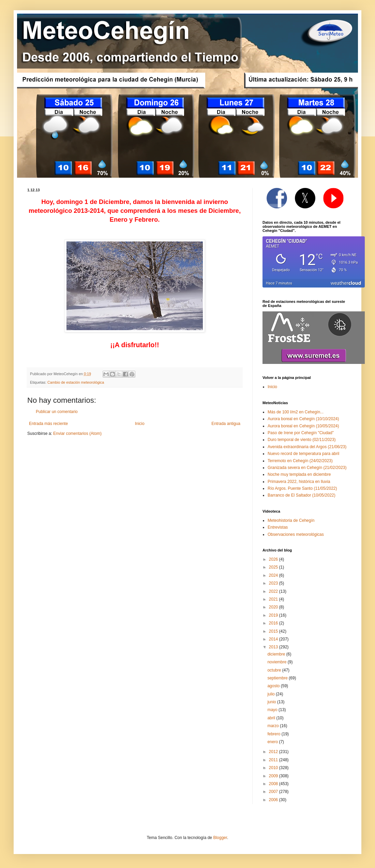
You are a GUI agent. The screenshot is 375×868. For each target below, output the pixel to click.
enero (273, 742)
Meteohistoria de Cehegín (291, 520)
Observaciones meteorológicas (296, 534)
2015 (274, 631)
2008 (274, 784)
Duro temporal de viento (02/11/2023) (302, 440)
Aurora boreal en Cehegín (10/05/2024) (303, 426)
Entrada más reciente (48, 424)
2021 (274, 599)
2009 (274, 776)
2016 (274, 623)
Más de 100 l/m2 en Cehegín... (296, 412)
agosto (274, 686)
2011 (274, 760)
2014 (274, 639)
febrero (274, 734)
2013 (274, 647)
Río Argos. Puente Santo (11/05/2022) (302, 488)
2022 (274, 591)
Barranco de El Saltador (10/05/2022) (302, 495)
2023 (274, 583)
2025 (274, 567)
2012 (274, 752)
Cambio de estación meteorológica (76, 382)
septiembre (278, 678)
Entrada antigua (226, 424)
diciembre (277, 654)
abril (272, 718)
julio (272, 694)
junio (272, 702)
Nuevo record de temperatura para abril (303, 454)
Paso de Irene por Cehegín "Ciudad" (301, 433)
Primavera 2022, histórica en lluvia (299, 482)
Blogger (220, 838)
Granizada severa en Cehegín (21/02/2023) (307, 468)
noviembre (277, 662)
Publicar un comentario (57, 412)
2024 (274, 575)
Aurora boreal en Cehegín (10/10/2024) (303, 419)
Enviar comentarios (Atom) (77, 433)
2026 (274, 559)
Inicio (140, 424)
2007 (274, 792)
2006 (274, 800)
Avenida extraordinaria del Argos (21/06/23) (307, 447)
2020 (274, 607)
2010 (274, 768)
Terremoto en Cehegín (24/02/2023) (300, 461)
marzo (274, 726)
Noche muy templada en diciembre (299, 474)
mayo (273, 710)
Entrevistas (278, 527)
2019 (274, 615)
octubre (275, 670)
